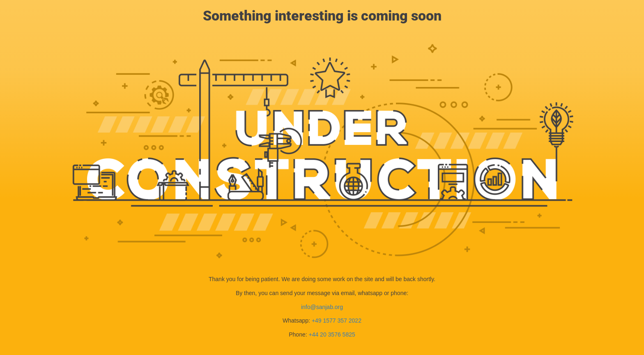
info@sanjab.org (322, 307)
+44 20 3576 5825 (332, 334)
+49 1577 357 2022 (337, 321)
